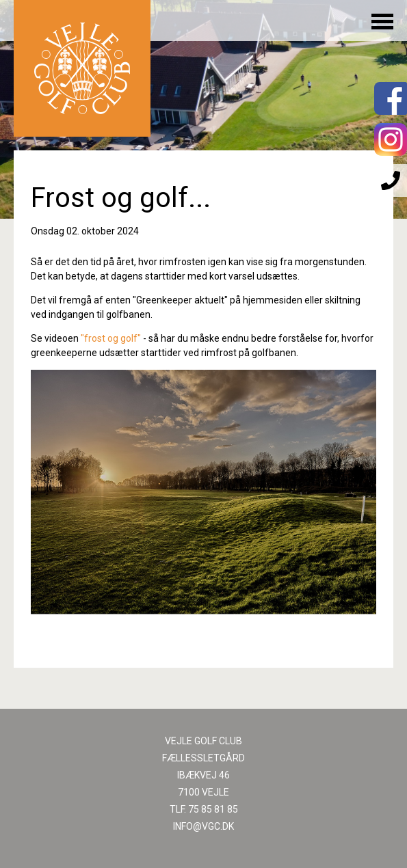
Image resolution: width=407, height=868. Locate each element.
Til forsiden (82, 68)
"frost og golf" (111, 338)
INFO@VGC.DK (203, 826)
